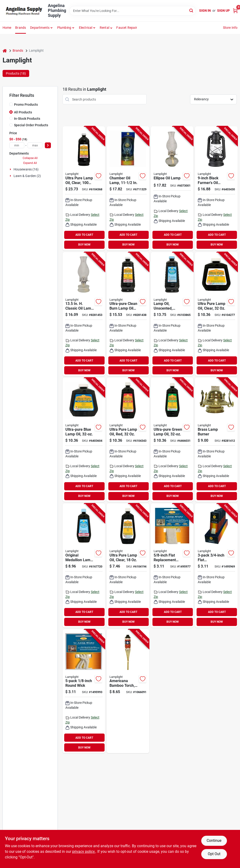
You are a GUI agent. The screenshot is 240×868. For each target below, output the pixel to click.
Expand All (30, 163)
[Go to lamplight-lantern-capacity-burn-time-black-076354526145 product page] (216, 188)
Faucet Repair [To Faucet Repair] (127, 28)
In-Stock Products (27, 119)
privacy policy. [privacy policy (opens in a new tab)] (84, 852)
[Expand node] (11, 169)
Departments (40, 28)
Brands (21, 28)
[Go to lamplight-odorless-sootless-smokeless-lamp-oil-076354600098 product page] (216, 314)
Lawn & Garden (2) (27, 176)
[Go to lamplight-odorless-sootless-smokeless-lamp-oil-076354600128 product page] (128, 440)
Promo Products (26, 105)
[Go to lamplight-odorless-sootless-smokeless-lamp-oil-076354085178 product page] (128, 314)
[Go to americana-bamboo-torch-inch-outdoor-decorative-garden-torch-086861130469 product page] (128, 691)
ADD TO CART (84, 235)
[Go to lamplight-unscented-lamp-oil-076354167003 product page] (172, 314)
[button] (106, 28)
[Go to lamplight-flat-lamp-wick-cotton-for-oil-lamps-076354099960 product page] (216, 566)
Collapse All (30, 158)
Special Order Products (31, 125)
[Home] (5, 51)
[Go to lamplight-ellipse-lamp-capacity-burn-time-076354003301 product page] (172, 188)
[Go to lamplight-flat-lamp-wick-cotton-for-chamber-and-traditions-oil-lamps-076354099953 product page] (172, 566)
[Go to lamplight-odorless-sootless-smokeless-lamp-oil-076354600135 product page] (172, 440)
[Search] (192, 10)
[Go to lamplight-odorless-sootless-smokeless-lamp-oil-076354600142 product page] (128, 566)
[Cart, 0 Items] (235, 11)
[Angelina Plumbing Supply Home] (24, 11)
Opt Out (214, 854)
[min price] (17, 145)
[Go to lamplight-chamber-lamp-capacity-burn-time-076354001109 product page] (128, 188)
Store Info (230, 28)
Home (7, 28)
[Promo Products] (11, 104)
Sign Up (223, 11)
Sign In (205, 11)
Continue (214, 841)
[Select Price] (48, 145)
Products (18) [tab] (16, 73)
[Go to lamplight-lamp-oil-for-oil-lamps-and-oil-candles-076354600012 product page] (84, 188)
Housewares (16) (26, 169)
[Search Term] (133, 11)
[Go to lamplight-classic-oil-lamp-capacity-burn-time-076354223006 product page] (84, 314)
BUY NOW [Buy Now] (84, 245)
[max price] (35, 145)
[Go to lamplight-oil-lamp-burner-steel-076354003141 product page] (216, 440)
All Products (23, 112)
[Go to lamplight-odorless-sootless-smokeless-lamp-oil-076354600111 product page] (84, 440)
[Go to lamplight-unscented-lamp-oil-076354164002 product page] (84, 566)
